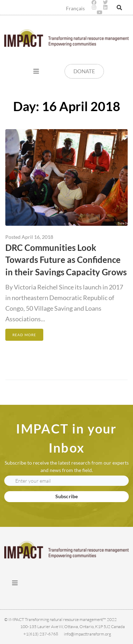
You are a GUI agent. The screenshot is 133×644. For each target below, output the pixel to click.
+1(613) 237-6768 (41, 634)
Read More (24, 335)
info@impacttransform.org (87, 634)
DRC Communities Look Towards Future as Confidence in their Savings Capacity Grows (66, 260)
